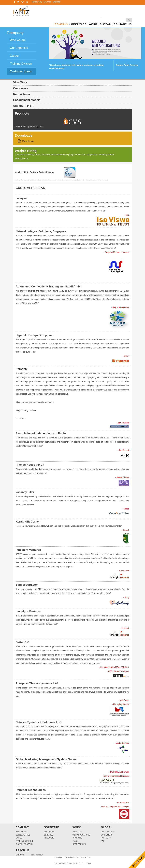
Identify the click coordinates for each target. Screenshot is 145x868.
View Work (20, 82)
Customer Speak (24, 844)
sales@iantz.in (37, 855)
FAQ (40, 2)
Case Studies (79, 844)
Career (19, 838)
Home (34, 2)
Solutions (49, 832)
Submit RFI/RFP (24, 106)
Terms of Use (72, 863)
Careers (48, 2)
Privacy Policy (59, 863)
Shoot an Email (85, 863)
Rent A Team (22, 94)
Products (22, 113)
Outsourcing (108, 832)
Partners (106, 838)
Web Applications (81, 835)
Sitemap (56, 2)
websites (77, 832)
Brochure (28, 141)
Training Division (24, 841)
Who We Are (22, 832)
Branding (77, 838)
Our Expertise (23, 835)
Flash (75, 841)
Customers (21, 88)
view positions (22, 158)
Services (49, 835)
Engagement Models (27, 100)
